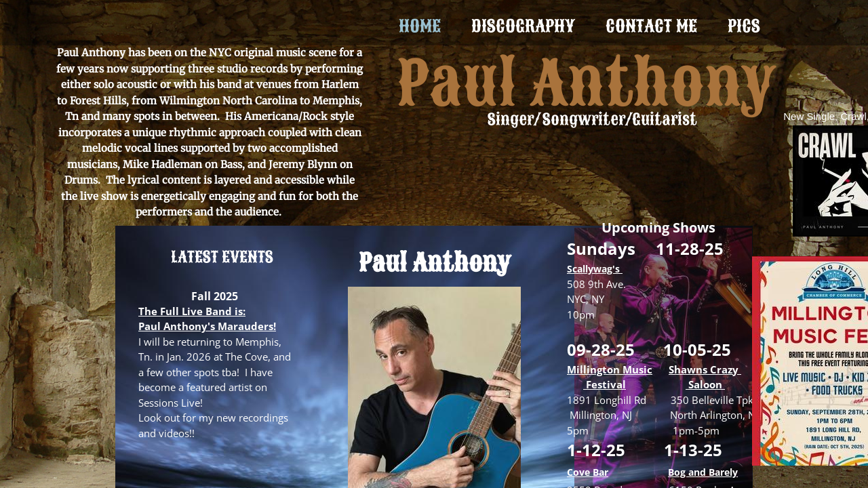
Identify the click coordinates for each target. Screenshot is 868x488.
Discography (523, 26)
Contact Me (651, 26)
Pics (744, 26)
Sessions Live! (171, 403)
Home (420, 26)
